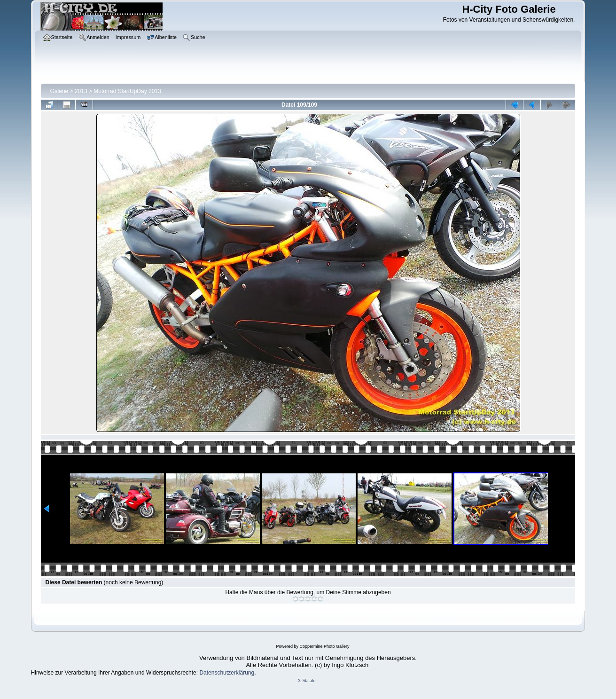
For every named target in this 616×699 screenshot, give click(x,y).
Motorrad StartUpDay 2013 (127, 91)
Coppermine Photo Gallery (324, 646)
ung (250, 673)
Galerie (59, 91)
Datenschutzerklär (222, 673)
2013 (81, 91)
